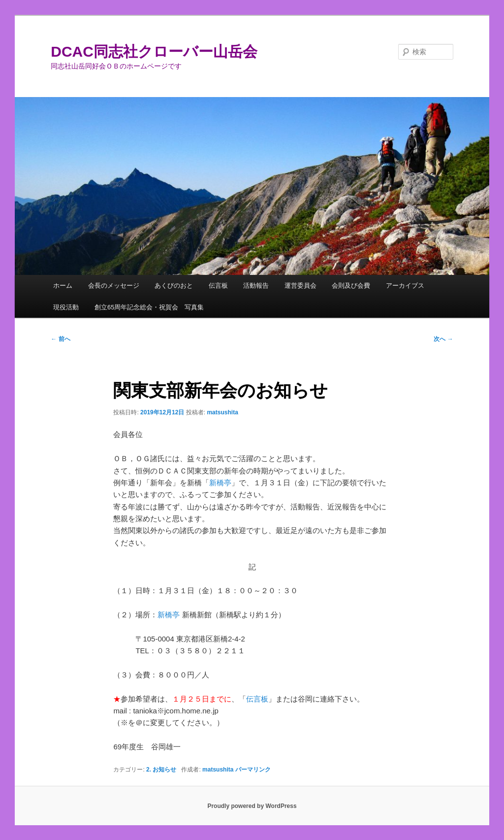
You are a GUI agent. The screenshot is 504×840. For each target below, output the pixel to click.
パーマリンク (253, 770)
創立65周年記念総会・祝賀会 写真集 (149, 307)
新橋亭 (220, 483)
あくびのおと (174, 286)
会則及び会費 (351, 286)
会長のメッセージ (114, 286)
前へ (60, 339)
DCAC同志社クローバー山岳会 (154, 51)
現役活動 (66, 307)
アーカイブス (405, 286)
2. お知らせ (161, 770)
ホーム (63, 286)
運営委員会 (300, 286)
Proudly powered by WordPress (252, 806)
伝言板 (218, 286)
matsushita (222, 412)
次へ (443, 339)
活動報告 (256, 286)
